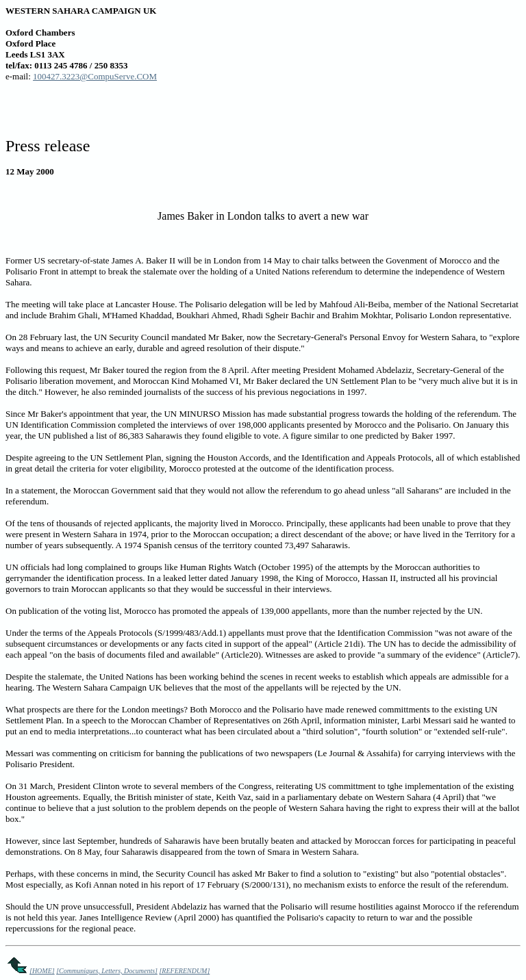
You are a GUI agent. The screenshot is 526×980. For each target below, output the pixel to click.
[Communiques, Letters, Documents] (107, 971)
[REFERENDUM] (184, 971)
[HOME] (42, 971)
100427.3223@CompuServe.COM (95, 76)
